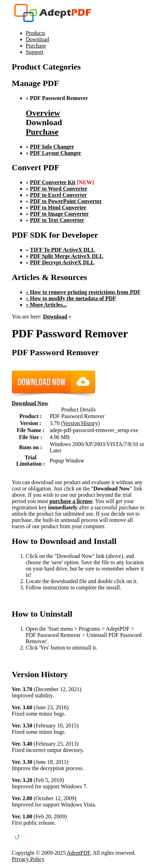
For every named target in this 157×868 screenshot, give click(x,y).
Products (36, 33)
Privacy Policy (28, 859)
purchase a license (71, 501)
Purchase (36, 46)
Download (38, 39)
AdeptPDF (78, 853)
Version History (80, 423)
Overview (43, 113)
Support (35, 52)
